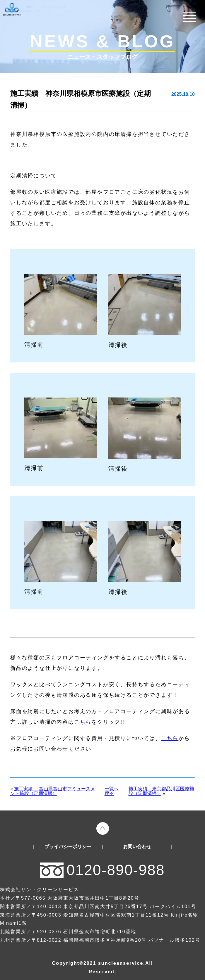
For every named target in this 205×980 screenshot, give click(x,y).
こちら (83, 722)
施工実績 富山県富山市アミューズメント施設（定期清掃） (53, 791)
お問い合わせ (137, 847)
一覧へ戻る (112, 791)
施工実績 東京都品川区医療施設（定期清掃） (161, 791)
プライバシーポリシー (68, 847)
